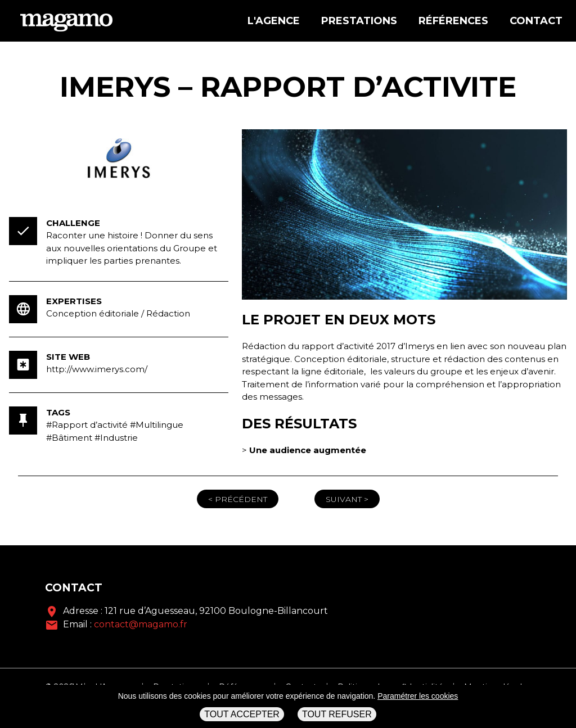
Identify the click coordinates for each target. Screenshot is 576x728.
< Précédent (238, 499)
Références (453, 21)
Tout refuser (337, 714)
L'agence (274, 21)
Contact (536, 21)
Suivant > (347, 499)
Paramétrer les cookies (418, 696)
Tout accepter (242, 714)
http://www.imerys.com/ (97, 369)
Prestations (359, 21)
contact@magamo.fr (141, 624)
